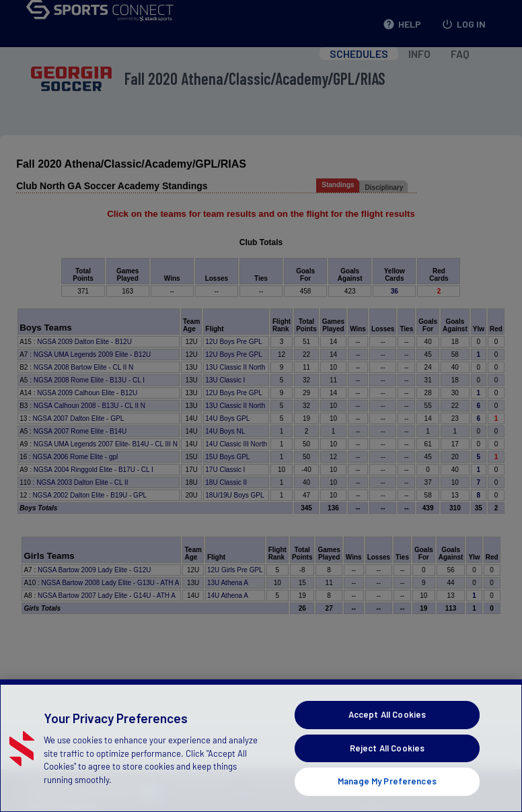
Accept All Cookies (387, 735)
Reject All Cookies (387, 768)
